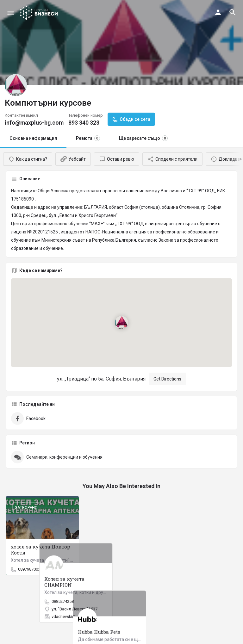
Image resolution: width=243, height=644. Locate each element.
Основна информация (33, 138)
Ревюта (88, 138)
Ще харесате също (143, 138)
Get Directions (167, 379)
